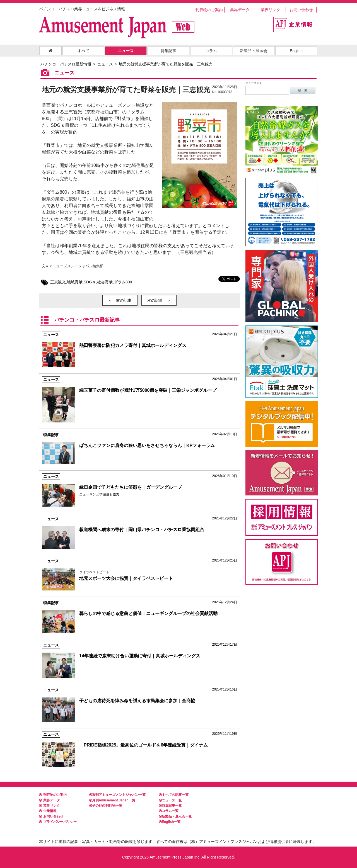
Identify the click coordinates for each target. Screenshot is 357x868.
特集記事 (168, 51)
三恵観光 (58, 282)
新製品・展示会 (254, 51)
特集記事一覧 (170, 806)
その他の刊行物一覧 (106, 806)
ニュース (126, 51)
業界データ (240, 10)
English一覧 (170, 822)
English (296, 51)
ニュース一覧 (170, 800)
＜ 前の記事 (120, 300)
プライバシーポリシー (58, 822)
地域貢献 (75, 282)
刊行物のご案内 (209, 10)
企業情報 (48, 811)
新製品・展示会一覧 (175, 816)
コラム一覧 (169, 811)
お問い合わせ (301, 10)
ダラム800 (123, 282)
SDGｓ (90, 282)
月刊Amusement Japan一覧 (112, 800)
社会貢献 (105, 282)
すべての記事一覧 (174, 795)
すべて (83, 51)
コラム (211, 51)
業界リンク (271, 10)
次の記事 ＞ (159, 300)
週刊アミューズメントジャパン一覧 (117, 795)
